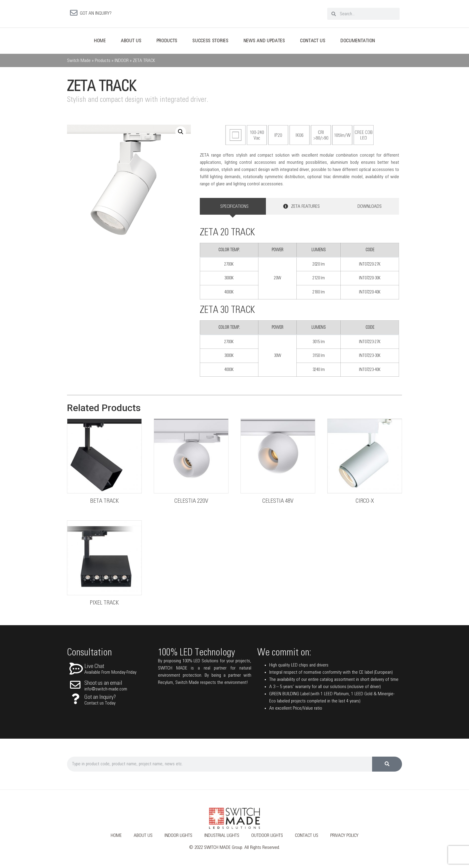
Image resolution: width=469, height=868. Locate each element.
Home (100, 43)
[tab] (233, 209)
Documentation (358, 43)
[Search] (387, 766)
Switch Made (79, 63)
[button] (181, 134)
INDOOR (122, 63)
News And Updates (264, 43)
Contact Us (313, 43)
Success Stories (210, 43)
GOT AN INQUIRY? (96, 14)
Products (167, 43)
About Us (131, 43)
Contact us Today (100, 705)
